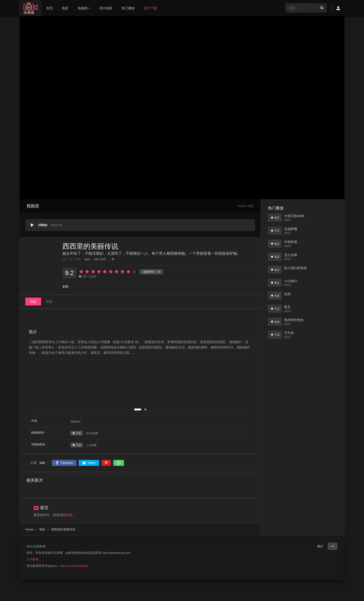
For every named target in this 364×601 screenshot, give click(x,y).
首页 (49, 8)
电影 (65, 8)
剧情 (65, 287)
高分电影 (106, 8)
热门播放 (128, 8)
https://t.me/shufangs (74, 566)
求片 (320, 546)
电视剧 (83, 8)
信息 (33, 302)
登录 (69, 515)
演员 (49, 302)
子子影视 (32, 559)
